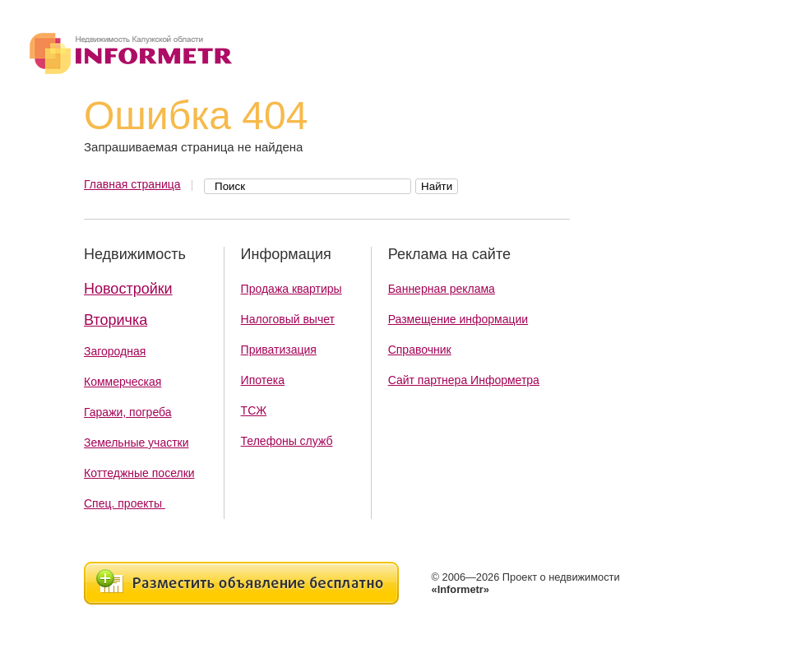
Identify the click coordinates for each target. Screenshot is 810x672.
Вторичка (116, 320)
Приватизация (279, 350)
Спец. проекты (125, 503)
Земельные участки (137, 443)
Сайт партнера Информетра (464, 380)
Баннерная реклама (442, 289)
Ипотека (263, 380)
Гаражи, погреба (128, 412)
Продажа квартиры (292, 289)
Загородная (115, 351)
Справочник (420, 350)
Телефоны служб (287, 441)
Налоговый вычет (288, 319)
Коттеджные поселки (139, 473)
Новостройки (128, 289)
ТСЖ (254, 410)
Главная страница (132, 184)
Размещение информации (458, 319)
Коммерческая (123, 382)
